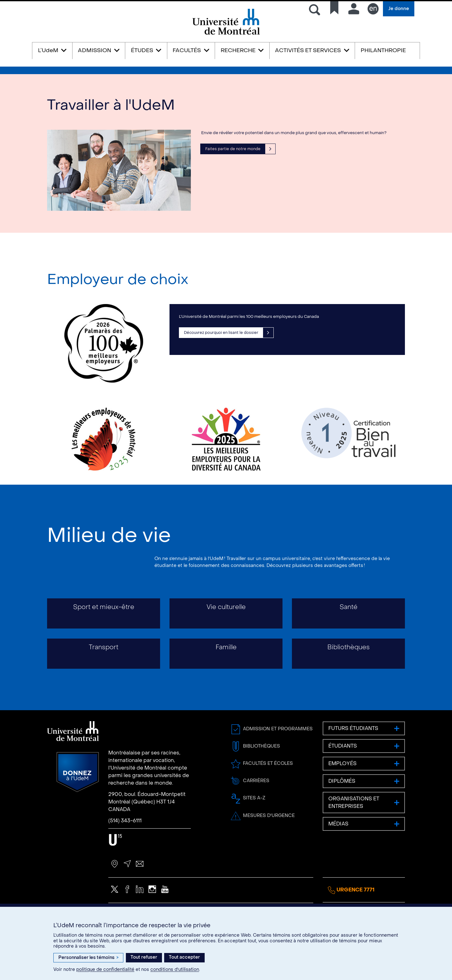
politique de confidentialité (105, 969)
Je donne (399, 9)
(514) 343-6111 (125, 847)
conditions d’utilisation (175, 969)
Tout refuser (144, 957)
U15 (115, 867)
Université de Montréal (226, 34)
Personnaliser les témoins (88, 958)
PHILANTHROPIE (383, 50)
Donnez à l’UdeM (78, 798)
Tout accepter (184, 957)
